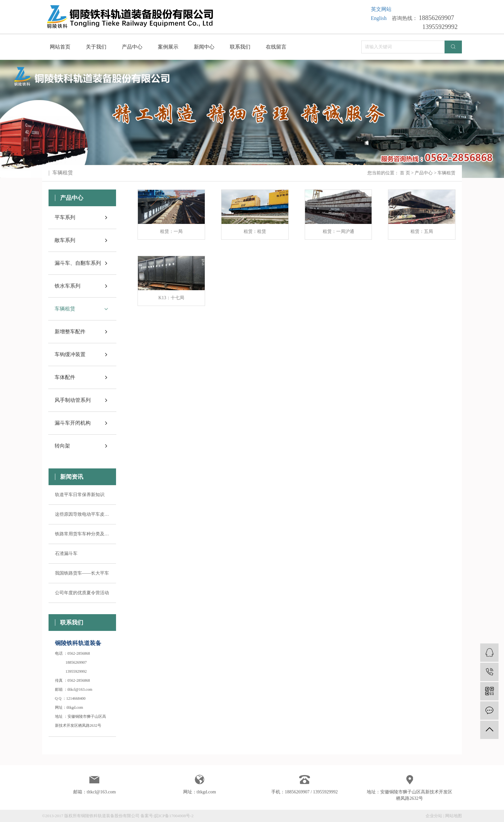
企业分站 (434, 816)
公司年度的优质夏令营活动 (82, 593)
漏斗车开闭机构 (73, 423)
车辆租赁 (65, 309)
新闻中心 (204, 47)
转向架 (62, 446)
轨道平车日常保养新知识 (80, 495)
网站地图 (454, 816)
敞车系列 (65, 240)
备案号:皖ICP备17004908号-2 (167, 816)
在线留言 (276, 47)
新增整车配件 (70, 332)
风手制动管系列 (73, 400)
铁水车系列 (67, 286)
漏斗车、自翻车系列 (78, 263)
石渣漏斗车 (66, 554)
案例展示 (168, 47)
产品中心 (132, 47)
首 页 (405, 173)
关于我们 (96, 47)
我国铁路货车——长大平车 (82, 573)
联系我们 (240, 47)
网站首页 (60, 47)
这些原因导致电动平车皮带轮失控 (82, 514)
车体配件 (65, 377)
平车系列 (65, 217)
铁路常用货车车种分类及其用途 (82, 534)
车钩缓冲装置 (70, 354)
